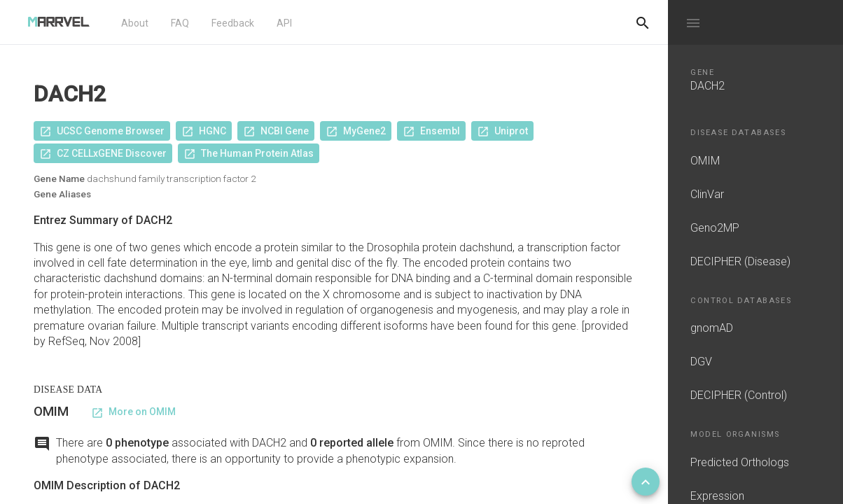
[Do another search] (643, 22)
